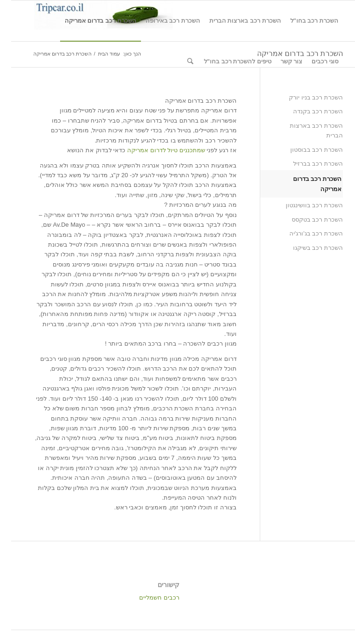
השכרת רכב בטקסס (306, 220)
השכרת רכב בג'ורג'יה (305, 233)
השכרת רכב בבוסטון (306, 150)
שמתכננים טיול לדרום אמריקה (155, 150)
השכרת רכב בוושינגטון (303, 205)
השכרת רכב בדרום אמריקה (306, 184)
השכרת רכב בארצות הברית (305, 130)
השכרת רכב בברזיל (307, 164)
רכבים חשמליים (148, 598)
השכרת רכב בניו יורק (305, 97)
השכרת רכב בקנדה (307, 111)
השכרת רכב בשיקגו (307, 248)
